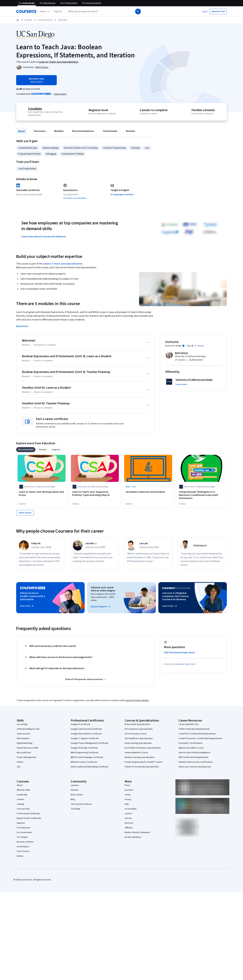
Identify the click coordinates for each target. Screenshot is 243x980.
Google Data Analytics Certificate (86, 734)
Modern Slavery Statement (137, 832)
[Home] (18, 20)
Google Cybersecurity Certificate (86, 729)
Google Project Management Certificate (89, 743)
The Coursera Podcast (81, 804)
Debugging (51, 154)
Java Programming (27, 169)
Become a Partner (25, 842)
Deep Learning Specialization (138, 743)
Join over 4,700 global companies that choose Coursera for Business (175, 596)
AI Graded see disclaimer (75, 198)
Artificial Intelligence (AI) (28, 729)
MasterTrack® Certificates (29, 818)
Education (63, 20)
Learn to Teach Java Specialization (63, 264)
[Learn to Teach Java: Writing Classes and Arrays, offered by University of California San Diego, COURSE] (42, 493)
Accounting (22, 724)
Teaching (135, 148)
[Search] (138, 11)
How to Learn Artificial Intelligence (194, 753)
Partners (75, 790)
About (21, 131)
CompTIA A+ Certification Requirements (197, 734)
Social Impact (23, 847)
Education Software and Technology (81, 148)
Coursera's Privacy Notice (137, 700)
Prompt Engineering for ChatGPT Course (144, 762)
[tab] (26, 450)
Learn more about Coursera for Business (44, 237)
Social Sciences (45, 20)
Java (147, 148)
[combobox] (97, 11)
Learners (75, 785)
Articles (128, 818)
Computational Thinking (73, 154)
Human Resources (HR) (27, 748)
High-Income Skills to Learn (191, 748)
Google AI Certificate (81, 724)
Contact (128, 814)
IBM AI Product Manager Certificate (87, 757)
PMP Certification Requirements (194, 757)
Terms (128, 795)
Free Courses (23, 851)
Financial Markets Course (136, 753)
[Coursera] (26, 11)
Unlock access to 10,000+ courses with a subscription (32, 596)
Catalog (20, 804)
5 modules (35, 109)
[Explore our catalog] (45, 11)
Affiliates (129, 828)
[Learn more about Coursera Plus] (60, 94)
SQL (19, 767)
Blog (73, 799)
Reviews (130, 131)
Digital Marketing (25, 743)
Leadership (22, 795)
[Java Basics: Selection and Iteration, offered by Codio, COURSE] (148, 492)
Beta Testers (77, 795)
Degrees (21, 823)
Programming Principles (29, 154)
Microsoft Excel (24, 753)
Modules (59, 131)
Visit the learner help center (180, 652)
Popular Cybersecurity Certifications (196, 762)
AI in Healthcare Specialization (139, 738)
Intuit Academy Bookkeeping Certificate (89, 767)
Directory (129, 823)
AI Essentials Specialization (137, 724)
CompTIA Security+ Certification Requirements (200, 738)
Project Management (27, 757)
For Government (24, 832)
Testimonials (110, 131)
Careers (21, 799)
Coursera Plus (23, 809)
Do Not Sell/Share (133, 837)
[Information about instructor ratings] (183, 346)
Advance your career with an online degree (103, 589)
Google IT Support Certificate (85, 738)
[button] (58, 11)
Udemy (20, 856)
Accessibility (131, 809)
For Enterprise (24, 828)
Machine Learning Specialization (140, 757)
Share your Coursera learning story (195, 767)
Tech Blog (75, 809)
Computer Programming (114, 148)
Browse (29, 20)
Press (127, 785)
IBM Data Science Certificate (84, 762)
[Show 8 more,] (25, 513)
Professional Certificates (29, 814)
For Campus (22, 837)
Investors (129, 790)
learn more (190, 664)
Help (127, 804)
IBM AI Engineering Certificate (85, 753)
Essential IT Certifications (191, 743)
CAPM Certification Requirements (194, 729)
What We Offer (24, 790)
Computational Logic (28, 148)
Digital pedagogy (51, 148)
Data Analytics (23, 738)
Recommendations (83, 131)
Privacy (128, 799)
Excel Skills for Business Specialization (143, 748)
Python (20, 762)
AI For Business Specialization (139, 729)
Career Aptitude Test (189, 724)
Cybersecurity (23, 734)
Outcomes (40, 131)
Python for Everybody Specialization (142, 767)
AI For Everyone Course (136, 734)
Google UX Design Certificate (84, 748)
